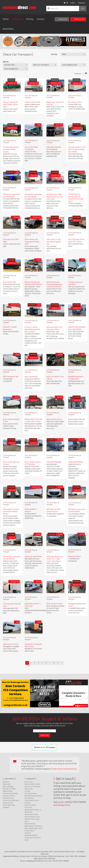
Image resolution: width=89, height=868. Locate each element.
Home (6, 19)
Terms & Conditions (11, 800)
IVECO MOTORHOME (54, 462)
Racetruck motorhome (33, 557)
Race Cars (29, 782)
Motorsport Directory (33, 826)
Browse (6, 782)
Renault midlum (74, 557)
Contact (41, 19)
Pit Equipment (31, 793)
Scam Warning (9, 805)
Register (82, 3)
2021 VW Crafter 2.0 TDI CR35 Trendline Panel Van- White (77, 149)
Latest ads (62, 19)
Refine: (6, 62)
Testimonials (8, 798)
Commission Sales (10, 793)
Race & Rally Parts (32, 784)
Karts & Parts (30, 805)
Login (73, 3)
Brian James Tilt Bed (54, 604)
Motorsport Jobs (31, 814)
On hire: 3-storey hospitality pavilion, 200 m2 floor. (33, 329)
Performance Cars (32, 817)
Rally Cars (29, 789)
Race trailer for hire (11, 644)
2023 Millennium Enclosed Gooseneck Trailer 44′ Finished (54, 284)
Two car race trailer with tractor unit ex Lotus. (10, 104)
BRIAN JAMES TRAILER (77, 419)
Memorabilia (30, 824)
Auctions (28, 807)
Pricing (30, 19)
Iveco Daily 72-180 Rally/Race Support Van (54, 242)
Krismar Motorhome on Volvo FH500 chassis (11, 149)
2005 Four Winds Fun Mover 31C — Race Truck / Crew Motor (55, 559)
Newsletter (8, 29)
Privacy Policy (9, 796)
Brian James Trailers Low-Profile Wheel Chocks (11, 512)
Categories (18, 19)
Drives (27, 791)
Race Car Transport (32, 786)
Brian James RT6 (9, 282)
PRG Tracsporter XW (11, 377)
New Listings (8, 786)
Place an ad (78, 19)
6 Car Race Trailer (75, 102)
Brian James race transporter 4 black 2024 (32, 242)
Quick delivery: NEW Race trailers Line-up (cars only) (55, 197)
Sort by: (54, 54)
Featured (7, 784)
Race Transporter (31, 377)
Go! (83, 8)
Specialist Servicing (54, 419)
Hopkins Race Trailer (33, 102)
